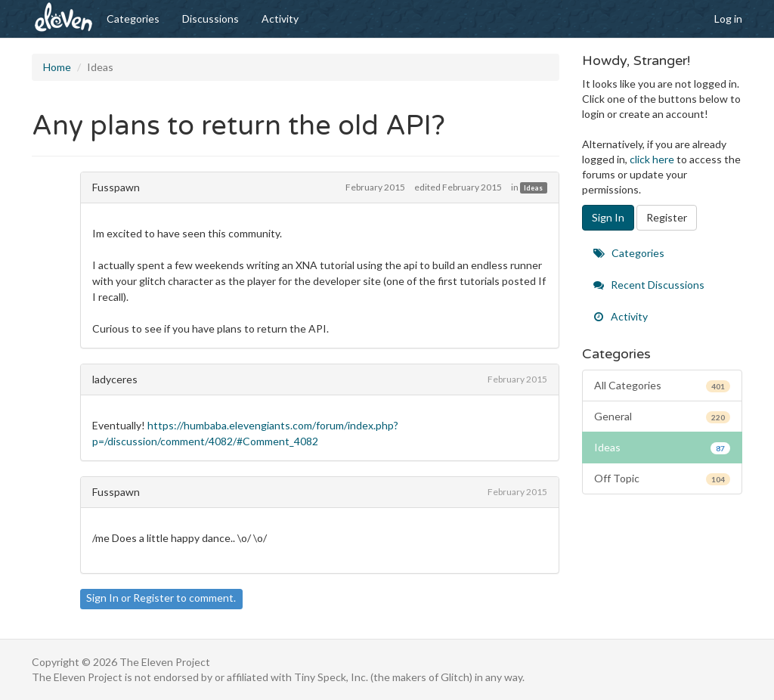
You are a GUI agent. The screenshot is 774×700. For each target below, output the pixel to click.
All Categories (663, 386)
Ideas (533, 188)
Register (153, 598)
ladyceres (115, 379)
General (663, 417)
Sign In (102, 598)
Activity (280, 19)
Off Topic (663, 479)
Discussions (211, 19)
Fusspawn (116, 187)
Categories (133, 19)
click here (652, 159)
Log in (728, 19)
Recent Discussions (649, 285)
